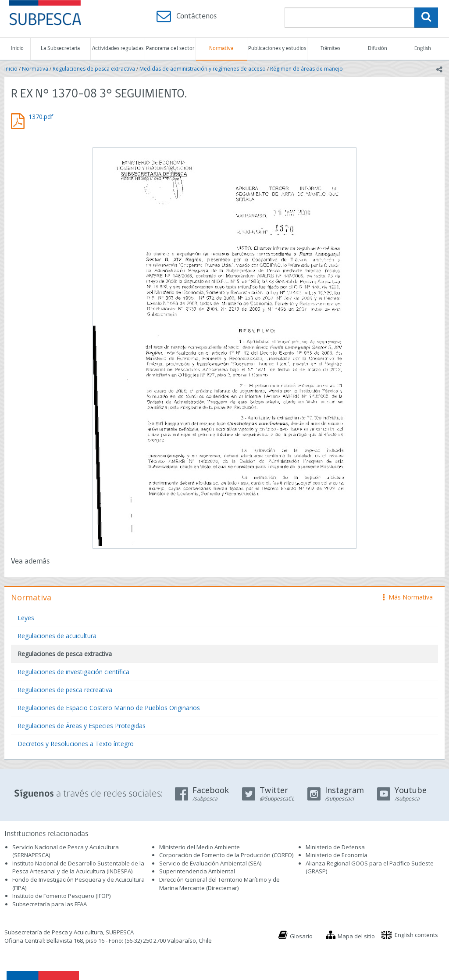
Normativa (221, 48)
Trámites (330, 48)
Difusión (378, 48)
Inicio (17, 48)
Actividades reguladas (118, 48)
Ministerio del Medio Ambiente (200, 847)
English (423, 48)
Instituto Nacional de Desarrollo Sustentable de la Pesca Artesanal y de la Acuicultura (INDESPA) (78, 867)
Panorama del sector (170, 48)
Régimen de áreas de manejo (306, 69)
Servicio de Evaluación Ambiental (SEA (210, 863)
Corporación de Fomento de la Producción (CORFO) (226, 855)
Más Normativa (408, 597)
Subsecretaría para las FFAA (50, 904)
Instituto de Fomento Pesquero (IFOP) (61, 896)
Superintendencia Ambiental (197, 871)
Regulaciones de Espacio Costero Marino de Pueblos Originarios (109, 708)
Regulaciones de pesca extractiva (94, 69)
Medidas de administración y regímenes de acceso (203, 69)
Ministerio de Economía (337, 855)
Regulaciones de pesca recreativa (65, 690)
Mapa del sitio (356, 936)
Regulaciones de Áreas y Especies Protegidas (82, 726)
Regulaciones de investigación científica (73, 672)
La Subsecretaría (60, 48)
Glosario (301, 936)
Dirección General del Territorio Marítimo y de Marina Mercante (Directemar (219, 884)
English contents (416, 935)
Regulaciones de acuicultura (57, 636)
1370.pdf (41, 117)
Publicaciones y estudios (277, 48)
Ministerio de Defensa (335, 847)
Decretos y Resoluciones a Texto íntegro (76, 744)
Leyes (26, 618)
